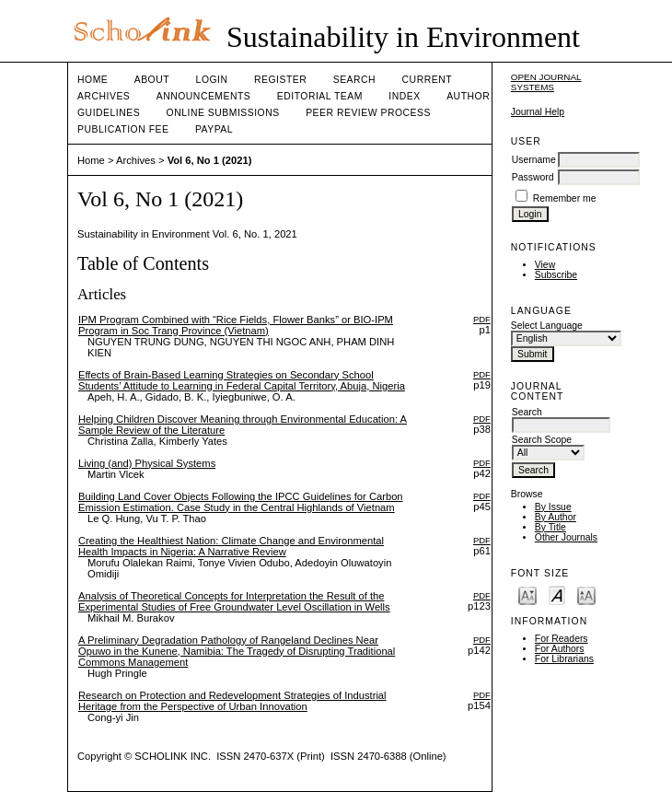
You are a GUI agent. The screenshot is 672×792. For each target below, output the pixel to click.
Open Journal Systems (546, 82)
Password (533, 177)
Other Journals (566, 537)
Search (354, 80)
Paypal (214, 129)
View (545, 265)
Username (534, 160)
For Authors (560, 649)
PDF (482, 319)
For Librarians (564, 659)
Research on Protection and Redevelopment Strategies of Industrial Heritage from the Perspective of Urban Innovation (232, 701)
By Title (550, 527)
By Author (556, 517)
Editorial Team (320, 96)
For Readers (562, 639)
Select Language (547, 326)
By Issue (553, 507)
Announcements (204, 96)
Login (212, 80)
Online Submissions (223, 113)
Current (427, 80)
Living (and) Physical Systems (147, 463)
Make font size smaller (527, 594)
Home (93, 80)
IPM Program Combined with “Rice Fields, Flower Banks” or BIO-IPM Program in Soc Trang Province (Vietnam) (236, 325)
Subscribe (556, 275)
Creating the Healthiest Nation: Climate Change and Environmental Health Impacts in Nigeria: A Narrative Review (231, 546)
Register (280, 80)
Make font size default (557, 594)
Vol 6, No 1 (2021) (210, 160)
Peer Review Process (368, 113)
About (152, 80)
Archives (104, 96)
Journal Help (538, 112)
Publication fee (123, 129)
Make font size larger (586, 594)
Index (404, 96)
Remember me (565, 198)
